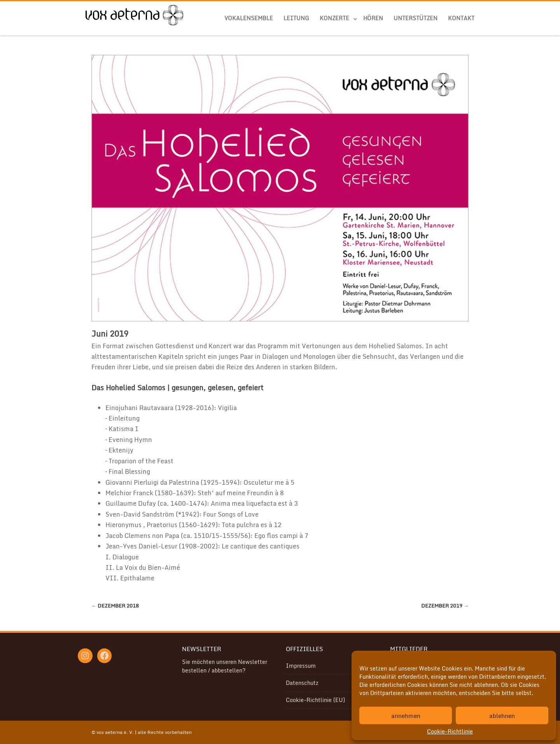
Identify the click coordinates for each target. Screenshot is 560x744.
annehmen (406, 716)
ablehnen (502, 716)
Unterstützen (416, 18)
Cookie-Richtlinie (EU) (315, 700)
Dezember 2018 (115, 606)
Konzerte (334, 18)
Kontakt (461, 18)
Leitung (296, 18)
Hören (373, 18)
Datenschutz (302, 683)
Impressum (301, 666)
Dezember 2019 (445, 606)
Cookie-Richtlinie (450, 731)
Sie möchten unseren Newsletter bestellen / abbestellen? (225, 666)
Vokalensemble (249, 18)
